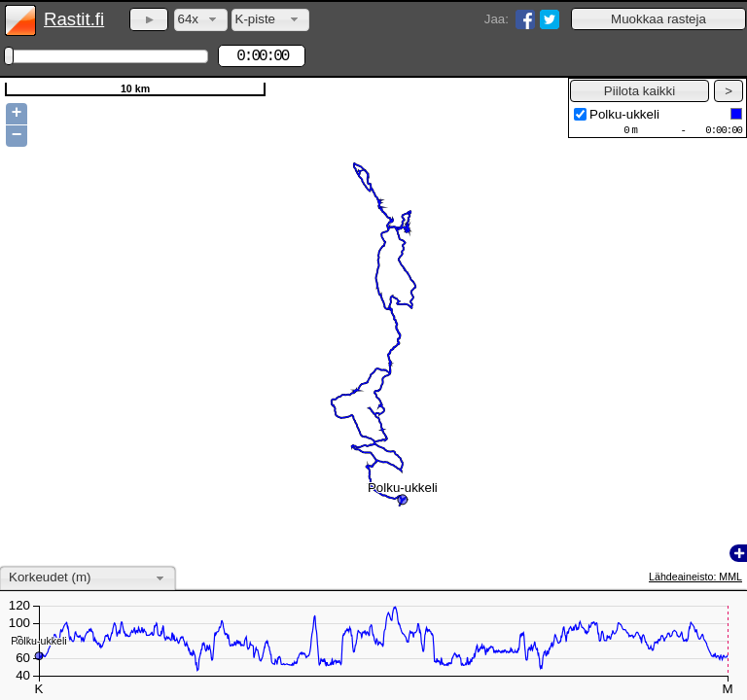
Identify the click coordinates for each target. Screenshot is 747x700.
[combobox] (201, 20)
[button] (658, 19)
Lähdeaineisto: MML (695, 577)
